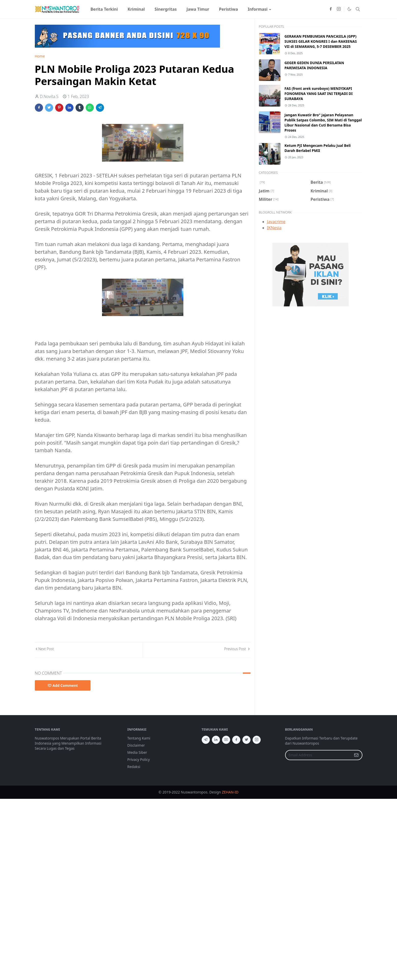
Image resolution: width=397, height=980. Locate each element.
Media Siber (137, 752)
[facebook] (331, 9)
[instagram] (339, 9)
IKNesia (274, 228)
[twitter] (246, 740)
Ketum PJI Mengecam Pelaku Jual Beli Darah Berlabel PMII (318, 148)
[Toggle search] (358, 9)
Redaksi (134, 767)
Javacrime (276, 222)
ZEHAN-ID (230, 792)
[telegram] (206, 740)
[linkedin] (216, 740)
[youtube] (226, 740)
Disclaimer (136, 745)
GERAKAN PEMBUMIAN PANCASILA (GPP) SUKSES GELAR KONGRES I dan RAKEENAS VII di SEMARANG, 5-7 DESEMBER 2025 (321, 41)
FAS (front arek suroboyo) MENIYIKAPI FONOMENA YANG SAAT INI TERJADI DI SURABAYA (319, 94)
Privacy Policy (139, 759)
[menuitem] (104, 9)
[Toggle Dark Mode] (349, 9)
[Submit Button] (356, 755)
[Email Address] (318, 755)
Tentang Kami (139, 738)
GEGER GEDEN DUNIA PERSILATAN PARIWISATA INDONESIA (314, 65)
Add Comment (63, 685)
